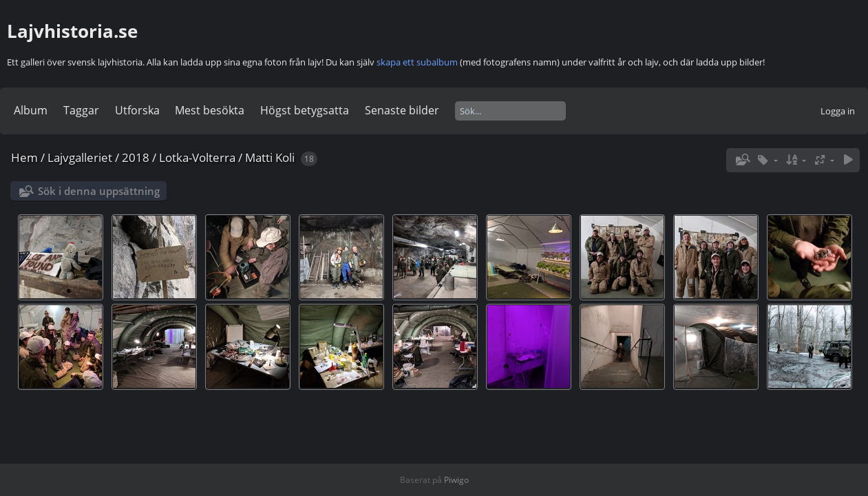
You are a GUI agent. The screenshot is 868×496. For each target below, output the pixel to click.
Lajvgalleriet (80, 157)
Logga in (838, 111)
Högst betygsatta (305, 110)
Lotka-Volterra (197, 157)
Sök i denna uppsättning (99, 191)
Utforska (137, 110)
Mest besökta (210, 110)
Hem (24, 157)
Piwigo (456, 480)
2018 (136, 157)
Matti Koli (270, 157)
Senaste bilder (402, 110)
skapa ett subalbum (417, 62)
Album (31, 110)
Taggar (81, 110)
